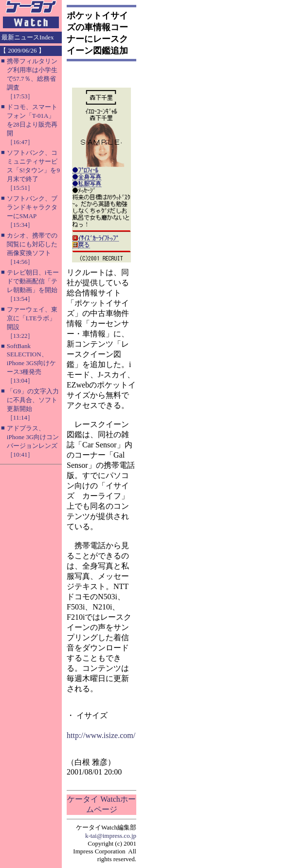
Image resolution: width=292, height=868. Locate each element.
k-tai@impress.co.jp (111, 836)
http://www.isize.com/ (101, 735)
